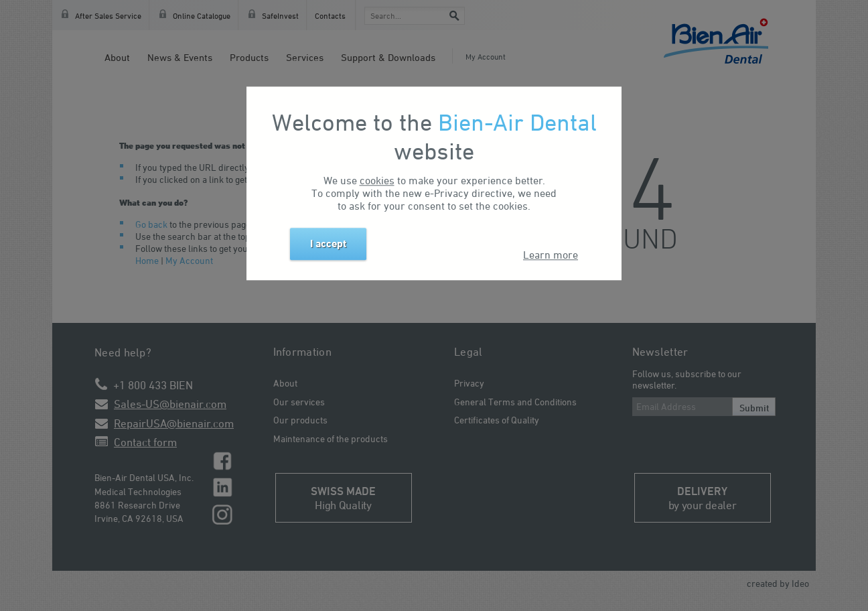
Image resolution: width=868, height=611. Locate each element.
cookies (377, 180)
